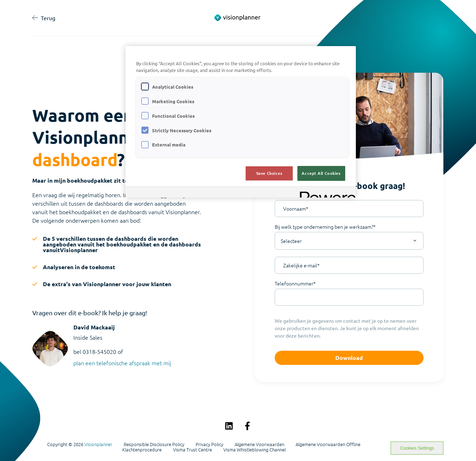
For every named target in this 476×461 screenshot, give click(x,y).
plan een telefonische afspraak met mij (122, 363)
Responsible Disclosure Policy (154, 444)
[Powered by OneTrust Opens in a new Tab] (325, 193)
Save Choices (269, 173)
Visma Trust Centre (192, 450)
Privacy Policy (209, 444)
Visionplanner (98, 444)
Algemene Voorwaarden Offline (328, 444)
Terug (44, 18)
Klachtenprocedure (142, 450)
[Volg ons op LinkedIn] (229, 426)
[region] (241, 122)
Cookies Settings (417, 448)
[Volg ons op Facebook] (247, 426)
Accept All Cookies (321, 173)
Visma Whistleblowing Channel (254, 450)
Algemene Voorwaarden (259, 444)
